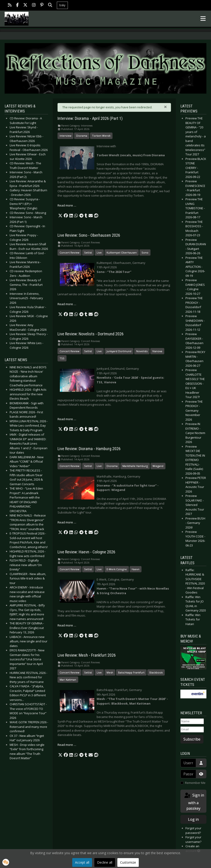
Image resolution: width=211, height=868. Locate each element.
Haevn (136, 569)
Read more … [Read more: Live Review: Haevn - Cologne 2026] (67, 625)
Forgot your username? (193, 839)
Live (99, 252)
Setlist (88, 252)
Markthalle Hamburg (135, 466)
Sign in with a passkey (194, 802)
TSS (62, 358)
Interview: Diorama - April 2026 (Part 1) (90, 118)
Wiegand (158, 466)
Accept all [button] (82, 862)
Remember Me (195, 783)
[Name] (192, 721)
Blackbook (156, 672)
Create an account (193, 848)
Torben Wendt (101, 136)
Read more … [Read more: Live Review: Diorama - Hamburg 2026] (67, 522)
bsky (62, 5)
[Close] (165, 107)
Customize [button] (128, 862)
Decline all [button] (105, 862)
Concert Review (69, 252)
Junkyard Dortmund (119, 351)
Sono (145, 252)
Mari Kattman (68, 680)
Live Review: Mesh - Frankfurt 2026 (87, 655)
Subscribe (192, 739)
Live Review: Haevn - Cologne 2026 (86, 552)
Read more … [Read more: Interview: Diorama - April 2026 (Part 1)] (67, 205)
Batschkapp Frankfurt (131, 672)
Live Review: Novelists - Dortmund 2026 (91, 334)
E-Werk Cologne (117, 569)
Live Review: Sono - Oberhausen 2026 (89, 235)
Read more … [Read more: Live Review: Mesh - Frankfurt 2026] (67, 745)
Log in (193, 819)
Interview (65, 136)
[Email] (192, 729)
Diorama (82, 136)
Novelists (142, 351)
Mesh (110, 672)
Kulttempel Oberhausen (122, 252)
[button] (60, 216)
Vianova (157, 351)
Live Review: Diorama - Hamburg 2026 (89, 449)
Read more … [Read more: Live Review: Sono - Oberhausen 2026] (67, 304)
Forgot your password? (193, 830)
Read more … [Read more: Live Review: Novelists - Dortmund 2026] (67, 419)
